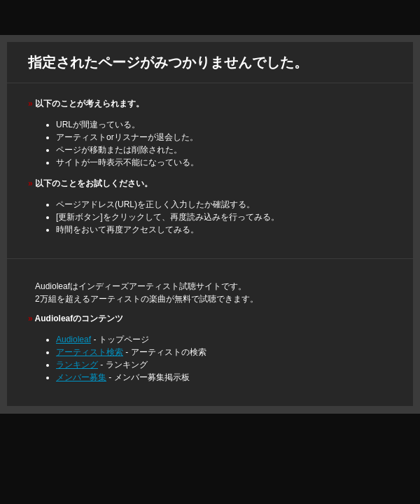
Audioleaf (73, 339)
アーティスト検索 (90, 352)
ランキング (77, 365)
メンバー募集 (81, 377)
